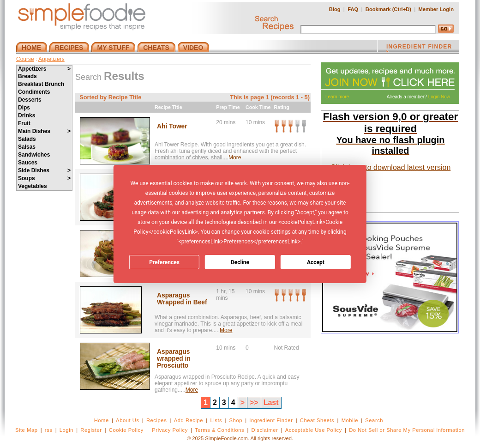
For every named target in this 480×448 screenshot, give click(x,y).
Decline (240, 262)
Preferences (164, 262)
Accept (316, 262)
